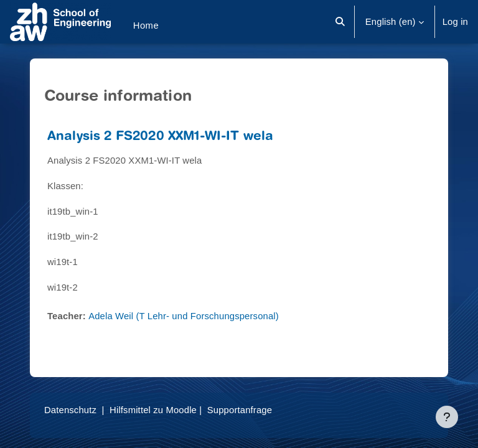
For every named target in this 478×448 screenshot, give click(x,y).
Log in (455, 22)
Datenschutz (70, 410)
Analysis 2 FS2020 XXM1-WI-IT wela (160, 137)
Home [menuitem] (146, 26)
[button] (340, 22)
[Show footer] (447, 417)
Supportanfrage (240, 410)
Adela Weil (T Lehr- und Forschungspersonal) (184, 316)
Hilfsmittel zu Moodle (153, 410)
